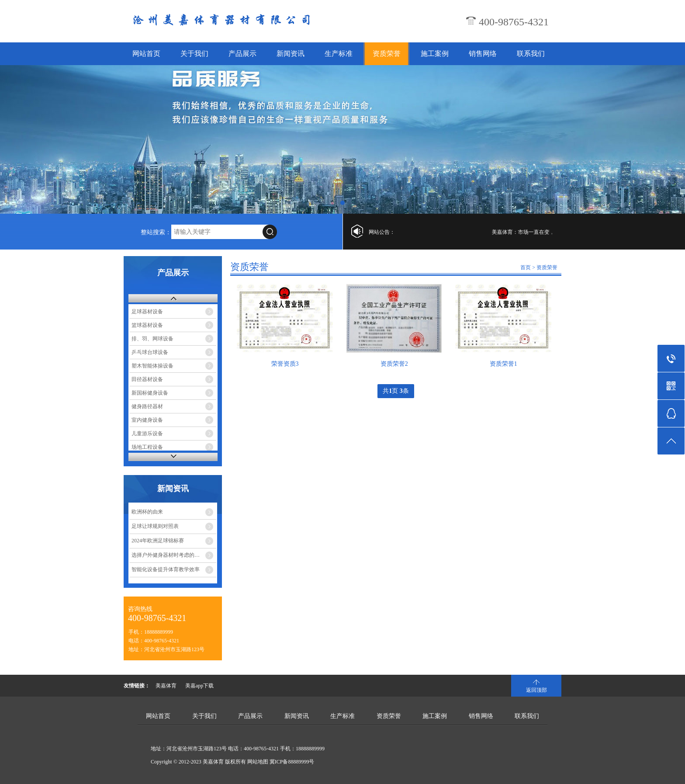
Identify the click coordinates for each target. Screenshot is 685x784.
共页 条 (396, 391)
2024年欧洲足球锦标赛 (158, 541)
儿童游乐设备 (147, 434)
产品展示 (242, 54)
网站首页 (146, 54)
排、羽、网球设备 (152, 339)
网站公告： (382, 232)
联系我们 (531, 54)
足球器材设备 (147, 312)
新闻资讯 (291, 54)
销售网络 (483, 54)
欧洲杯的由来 (147, 512)
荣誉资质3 (285, 364)
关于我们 (194, 54)
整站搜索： (156, 232)
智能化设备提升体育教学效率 (166, 569)
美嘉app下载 (199, 686)
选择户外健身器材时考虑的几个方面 (173, 555)
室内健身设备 (147, 420)
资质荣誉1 (503, 364)
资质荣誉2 (394, 364)
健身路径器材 (147, 406)
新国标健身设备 (150, 393)
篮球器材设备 (147, 325)
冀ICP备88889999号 (292, 762)
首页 (526, 267)
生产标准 (339, 54)
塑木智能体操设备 (152, 366)
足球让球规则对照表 (155, 526)
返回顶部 (536, 690)
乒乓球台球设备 (150, 352)
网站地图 (258, 762)
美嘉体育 (166, 686)
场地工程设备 (147, 447)
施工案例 (435, 54)
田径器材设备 (147, 379)
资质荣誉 (387, 54)
